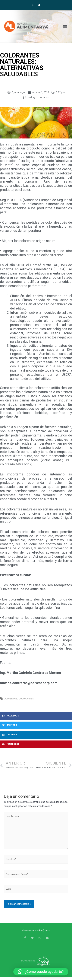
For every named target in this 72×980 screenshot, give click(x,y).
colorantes (26, 699)
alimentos (11, 699)
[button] (65, 26)
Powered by (36, 961)
